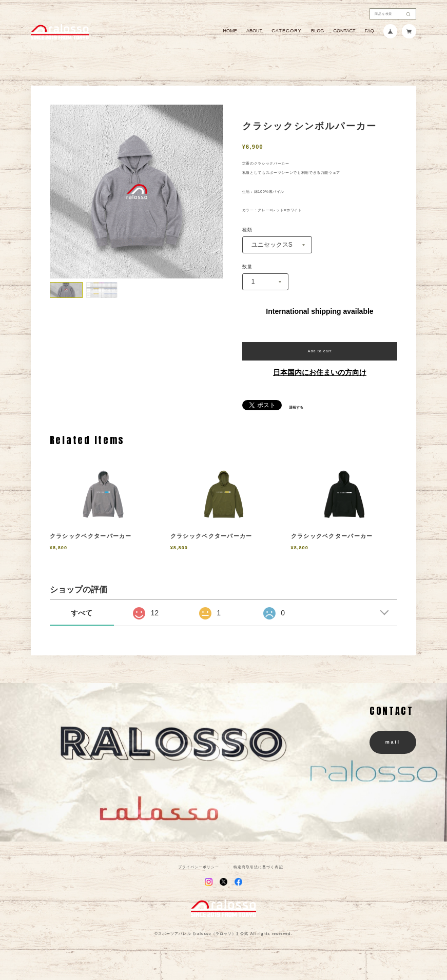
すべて (82, 613)
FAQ (370, 31)
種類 (248, 230)
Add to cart (319, 351)
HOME (230, 31)
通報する (296, 407)
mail (393, 742)
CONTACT (344, 31)
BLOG (317, 31)
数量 (248, 267)
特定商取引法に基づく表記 (258, 867)
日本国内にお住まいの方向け (320, 372)
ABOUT (254, 31)
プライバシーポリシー (199, 867)
